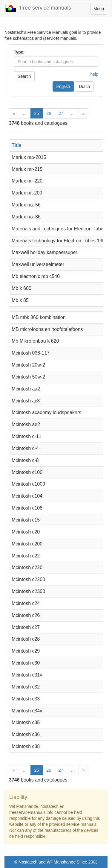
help (94, 74)
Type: (19, 52)
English (63, 86)
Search (24, 76)
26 (49, 113)
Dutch (84, 86)
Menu (100, 10)
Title (17, 145)
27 (61, 113)
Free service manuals (38, 8)
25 (37, 113)
